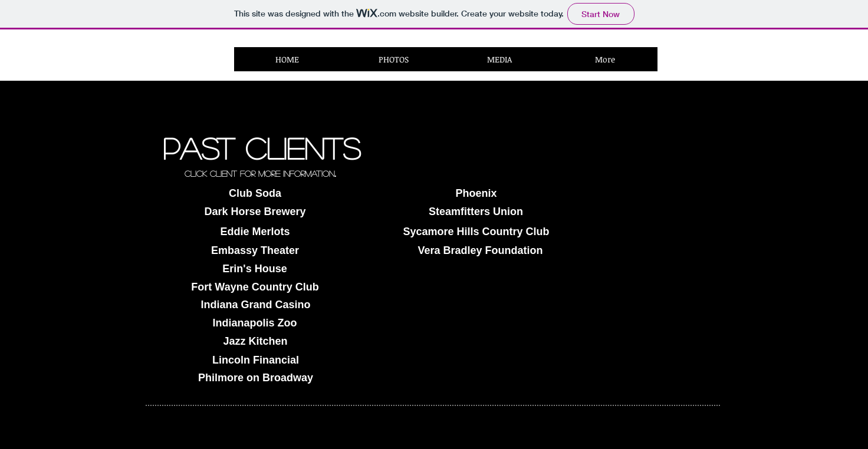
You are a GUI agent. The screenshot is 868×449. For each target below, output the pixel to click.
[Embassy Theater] (255, 251)
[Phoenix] (476, 194)
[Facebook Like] (697, 66)
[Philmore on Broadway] (256, 378)
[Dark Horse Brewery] (255, 212)
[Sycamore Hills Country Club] (476, 232)
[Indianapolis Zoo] (255, 323)
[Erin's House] (255, 269)
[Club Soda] (255, 194)
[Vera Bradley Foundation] (480, 251)
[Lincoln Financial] (256, 360)
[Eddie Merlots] (255, 232)
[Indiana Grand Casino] (256, 305)
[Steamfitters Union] (476, 212)
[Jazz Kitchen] (255, 341)
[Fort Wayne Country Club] (255, 287)
